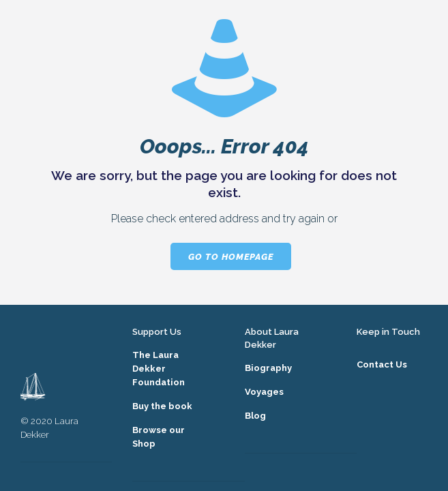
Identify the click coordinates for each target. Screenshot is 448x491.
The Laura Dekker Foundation (159, 369)
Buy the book (162, 406)
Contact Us (382, 364)
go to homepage (231, 257)
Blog (255, 416)
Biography (268, 368)
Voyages (264, 392)
